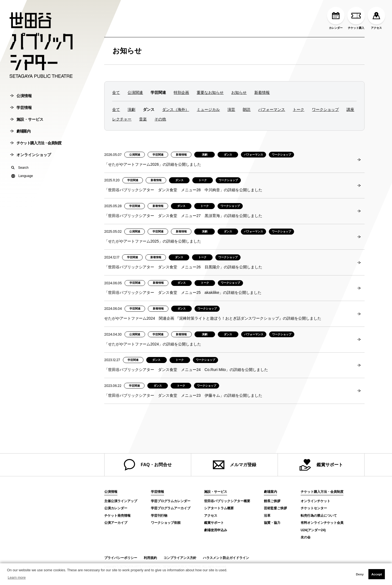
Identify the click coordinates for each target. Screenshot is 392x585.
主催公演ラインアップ (121, 501)
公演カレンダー (116, 508)
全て (116, 92)
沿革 (267, 516)
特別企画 (181, 92)
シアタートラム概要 (219, 508)
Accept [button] (377, 574)
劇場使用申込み (216, 530)
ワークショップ (325, 109)
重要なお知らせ (210, 92)
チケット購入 (356, 18)
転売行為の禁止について (319, 516)
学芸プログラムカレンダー (171, 501)
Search (20, 168)
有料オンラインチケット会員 (322, 523)
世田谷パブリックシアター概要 (227, 501)
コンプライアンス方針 (180, 558)
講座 (350, 109)
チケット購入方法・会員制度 (36, 143)
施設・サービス (27, 119)
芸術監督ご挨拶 (275, 508)
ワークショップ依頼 (166, 523)
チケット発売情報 (117, 516)
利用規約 (150, 558)
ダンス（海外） (176, 109)
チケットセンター (314, 508)
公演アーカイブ (116, 523)
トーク (298, 109)
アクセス (376, 18)
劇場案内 (20, 131)
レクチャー (122, 119)
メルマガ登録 (235, 465)
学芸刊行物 (159, 516)
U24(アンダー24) (313, 530)
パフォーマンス (272, 109)
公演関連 (135, 92)
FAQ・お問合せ (148, 465)
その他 (160, 119)
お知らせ (127, 51)
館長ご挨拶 (272, 501)
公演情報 (21, 96)
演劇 (131, 109)
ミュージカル (208, 109)
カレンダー (336, 18)
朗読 (247, 109)
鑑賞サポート (321, 465)
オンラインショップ (31, 155)
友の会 (306, 537)
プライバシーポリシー (121, 558)
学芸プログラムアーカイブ (171, 508)
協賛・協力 (272, 523)
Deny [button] (360, 574)
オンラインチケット (315, 501)
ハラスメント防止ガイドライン (226, 558)
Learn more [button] (17, 577)
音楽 (143, 119)
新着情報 (262, 92)
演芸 (231, 109)
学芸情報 (21, 108)
